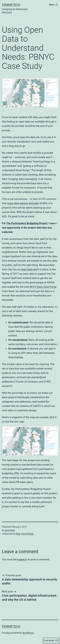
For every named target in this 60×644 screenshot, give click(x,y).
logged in (22, 559)
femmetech (10, 530)
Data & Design (27, 534)
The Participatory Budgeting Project (27, 223)
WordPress (28, 633)
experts (24, 203)
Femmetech (11, 5)
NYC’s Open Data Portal (43, 287)
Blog (18, 534)
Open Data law (29, 269)
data (16, 203)
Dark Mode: (51, 641)
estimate (34, 203)
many (10, 203)
